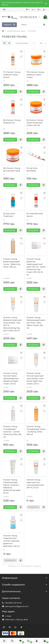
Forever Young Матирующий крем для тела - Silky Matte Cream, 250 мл (36, 323)
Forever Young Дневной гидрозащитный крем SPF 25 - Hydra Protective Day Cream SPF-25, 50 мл (36, 267)
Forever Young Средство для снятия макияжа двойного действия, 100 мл (11, 541)
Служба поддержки (24, 585)
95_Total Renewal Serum (35, 215)
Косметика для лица (16, 31)
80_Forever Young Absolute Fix (12, 121)
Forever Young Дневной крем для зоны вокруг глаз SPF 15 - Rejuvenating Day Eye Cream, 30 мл (12, 324)
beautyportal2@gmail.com (17, 606)
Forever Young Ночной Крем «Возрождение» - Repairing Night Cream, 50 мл (12, 378)
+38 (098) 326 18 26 (13, 603)
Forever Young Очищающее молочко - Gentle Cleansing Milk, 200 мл (12, 432)
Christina (32, 31)
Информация (24, 578)
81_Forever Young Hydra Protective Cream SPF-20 (35, 123)
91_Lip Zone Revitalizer (32, 169)
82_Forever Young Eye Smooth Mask (12, 169)
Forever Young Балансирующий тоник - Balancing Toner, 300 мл (12, 263)
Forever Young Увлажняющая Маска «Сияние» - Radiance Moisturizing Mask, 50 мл (12, 486)
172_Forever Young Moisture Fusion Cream (35, 75)
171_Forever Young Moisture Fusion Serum (12, 75)
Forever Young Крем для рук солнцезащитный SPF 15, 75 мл (35, 484)
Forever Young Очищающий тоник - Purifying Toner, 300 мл (36, 430)
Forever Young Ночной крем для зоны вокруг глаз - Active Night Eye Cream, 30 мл (36, 378)
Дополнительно (24, 591)
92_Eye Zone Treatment (9, 215)
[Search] (33, 25)
